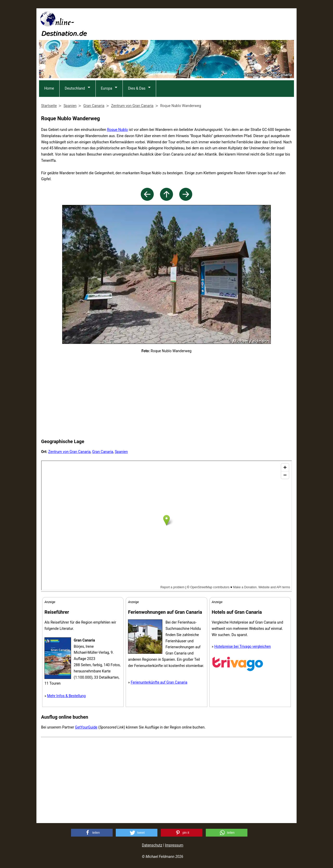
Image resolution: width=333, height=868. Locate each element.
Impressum (174, 845)
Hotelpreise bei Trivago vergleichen (243, 646)
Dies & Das (137, 88)
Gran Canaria (103, 452)
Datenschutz (152, 845)
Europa (107, 88)
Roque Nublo (117, 130)
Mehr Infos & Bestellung (66, 696)
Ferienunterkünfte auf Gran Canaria (159, 682)
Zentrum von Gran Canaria (69, 452)
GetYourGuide (86, 727)
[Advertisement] (199, 24)
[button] (92, 833)
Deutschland (75, 88)
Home (49, 88)
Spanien (121, 452)
